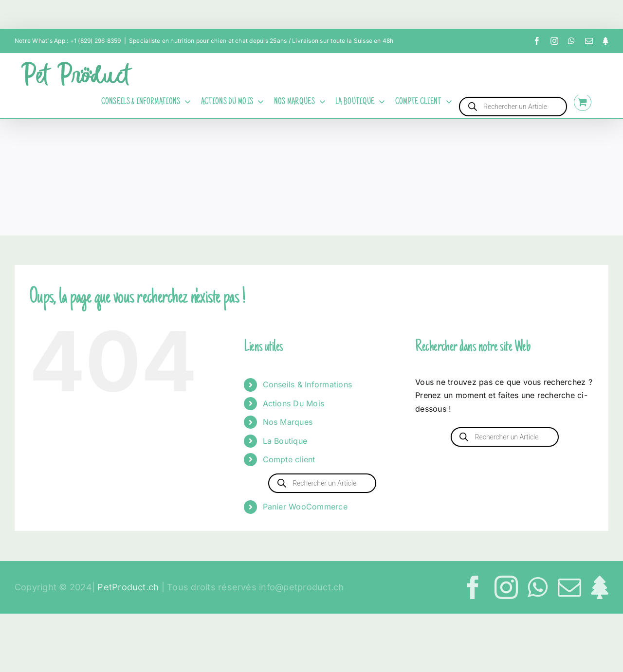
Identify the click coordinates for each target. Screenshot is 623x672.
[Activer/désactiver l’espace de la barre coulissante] (604, 102)
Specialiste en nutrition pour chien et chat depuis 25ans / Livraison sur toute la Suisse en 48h (261, 41)
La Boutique (285, 441)
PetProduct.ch (128, 587)
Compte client (289, 459)
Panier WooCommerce (305, 507)
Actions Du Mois (294, 403)
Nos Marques (288, 422)
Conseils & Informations (308, 384)
